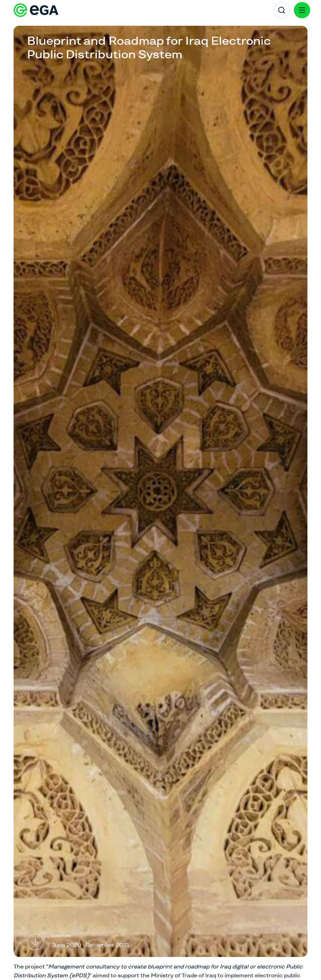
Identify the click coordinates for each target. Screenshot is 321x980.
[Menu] (302, 10)
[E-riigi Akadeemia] (36, 10)
